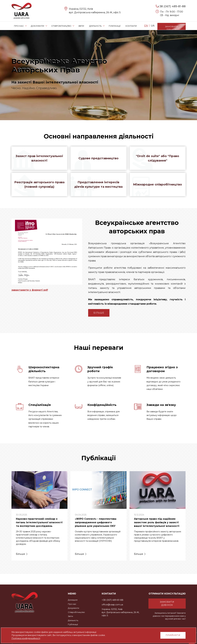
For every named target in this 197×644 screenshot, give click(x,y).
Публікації (73, 624)
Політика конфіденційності (26, 638)
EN (146, 26)
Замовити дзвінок (167, 603)
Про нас (72, 604)
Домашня (73, 600)
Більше (99, 314)
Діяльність (73, 620)
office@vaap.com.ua (112, 605)
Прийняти (173, 635)
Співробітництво (76, 612)
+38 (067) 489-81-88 (172, 6)
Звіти (70, 616)
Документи (73, 608)
